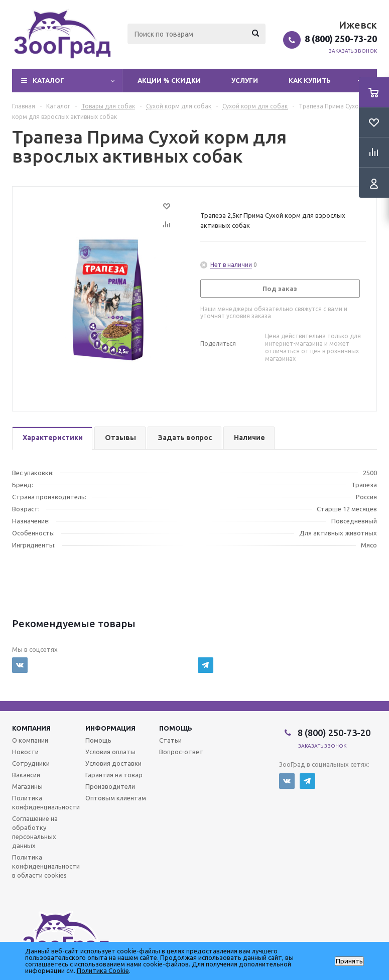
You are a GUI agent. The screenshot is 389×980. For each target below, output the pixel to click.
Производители (110, 786)
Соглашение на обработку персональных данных (35, 832)
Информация (110, 728)
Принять (349, 961)
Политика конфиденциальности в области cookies (46, 866)
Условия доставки (113, 763)
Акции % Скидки (169, 80)
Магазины (27, 786)
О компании (30, 740)
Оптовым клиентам (116, 798)
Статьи (170, 740)
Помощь (176, 728)
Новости (25, 752)
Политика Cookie (103, 970)
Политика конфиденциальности (46, 802)
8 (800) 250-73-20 (341, 39)
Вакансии (26, 775)
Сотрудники (31, 763)
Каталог (48, 80)
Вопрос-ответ (181, 752)
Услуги (245, 80)
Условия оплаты (110, 752)
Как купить (310, 80)
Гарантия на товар (114, 775)
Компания (31, 728)
